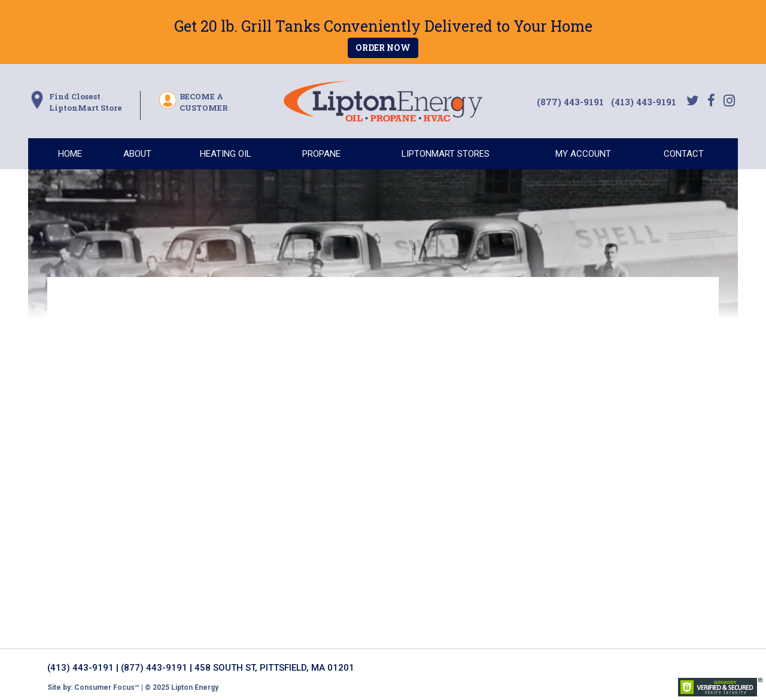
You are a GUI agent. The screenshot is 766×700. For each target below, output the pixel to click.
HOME (70, 154)
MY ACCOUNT (583, 154)
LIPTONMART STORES (446, 154)
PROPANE (321, 154)
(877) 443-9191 (572, 102)
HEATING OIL (226, 154)
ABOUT (137, 154)
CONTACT (684, 154)
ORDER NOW (383, 48)
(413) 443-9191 (644, 102)
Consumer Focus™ (107, 687)
